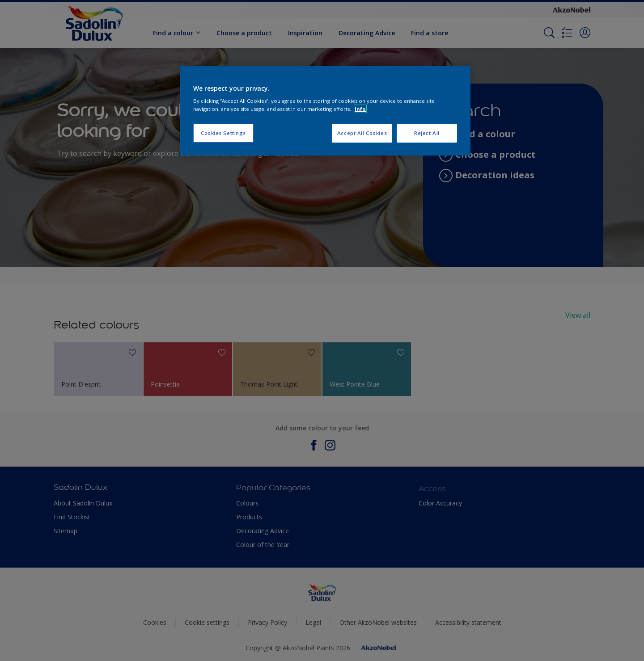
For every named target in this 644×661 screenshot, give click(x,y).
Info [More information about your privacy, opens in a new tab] (360, 109)
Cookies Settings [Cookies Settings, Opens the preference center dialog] (223, 133)
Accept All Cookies (362, 133)
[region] (325, 111)
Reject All (427, 133)
